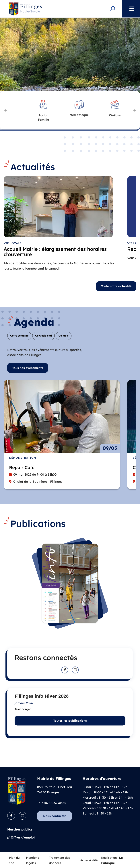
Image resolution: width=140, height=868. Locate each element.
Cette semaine (19, 335)
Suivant (135, 110)
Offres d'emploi (23, 837)
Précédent (5, 110)
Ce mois (64, 335)
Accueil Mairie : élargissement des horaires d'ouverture (55, 252)
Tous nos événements (28, 368)
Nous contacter (54, 816)
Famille (43, 117)
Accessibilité (89, 860)
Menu (130, 9)
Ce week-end (43, 335)
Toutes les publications (70, 720)
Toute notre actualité (116, 286)
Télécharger (23, 709)
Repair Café (22, 467)
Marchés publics (20, 829)
